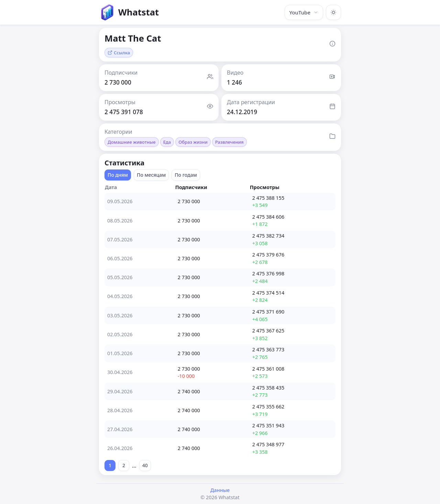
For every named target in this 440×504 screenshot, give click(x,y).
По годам (186, 175)
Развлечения (229, 142)
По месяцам (151, 175)
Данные (220, 490)
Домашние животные (132, 142)
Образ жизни (193, 142)
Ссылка (119, 53)
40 (145, 465)
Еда (167, 142)
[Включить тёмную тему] (333, 12)
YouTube (304, 12)
